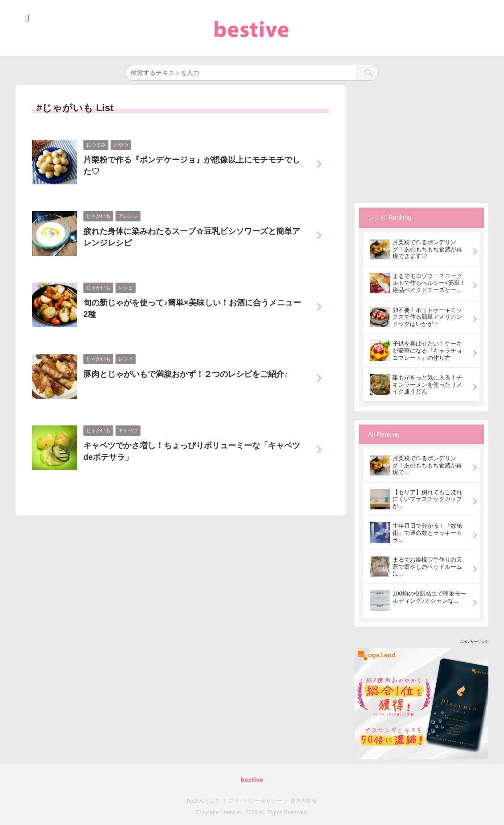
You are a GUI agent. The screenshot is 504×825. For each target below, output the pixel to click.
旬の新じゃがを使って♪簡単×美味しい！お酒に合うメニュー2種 (192, 308)
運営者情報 (304, 801)
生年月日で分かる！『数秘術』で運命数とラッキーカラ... (427, 533)
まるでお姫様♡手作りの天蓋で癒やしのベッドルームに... (427, 567)
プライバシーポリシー (255, 801)
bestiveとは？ (203, 801)
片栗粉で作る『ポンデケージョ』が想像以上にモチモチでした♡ (192, 166)
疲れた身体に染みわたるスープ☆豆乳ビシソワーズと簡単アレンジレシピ (192, 237)
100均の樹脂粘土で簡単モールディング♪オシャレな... (429, 597)
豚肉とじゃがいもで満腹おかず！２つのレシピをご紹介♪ (186, 374)
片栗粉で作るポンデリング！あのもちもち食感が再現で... (427, 465)
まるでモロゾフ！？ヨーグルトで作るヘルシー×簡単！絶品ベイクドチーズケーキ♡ (429, 283)
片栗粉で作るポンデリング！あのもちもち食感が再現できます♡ (427, 249)
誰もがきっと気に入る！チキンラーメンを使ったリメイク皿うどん (427, 384)
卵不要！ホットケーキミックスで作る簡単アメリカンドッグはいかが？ (427, 317)
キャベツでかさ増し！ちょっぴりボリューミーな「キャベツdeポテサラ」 (192, 451)
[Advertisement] (421, 141)
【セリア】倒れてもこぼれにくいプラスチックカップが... (427, 499)
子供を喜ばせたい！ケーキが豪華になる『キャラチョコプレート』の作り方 (427, 350)
